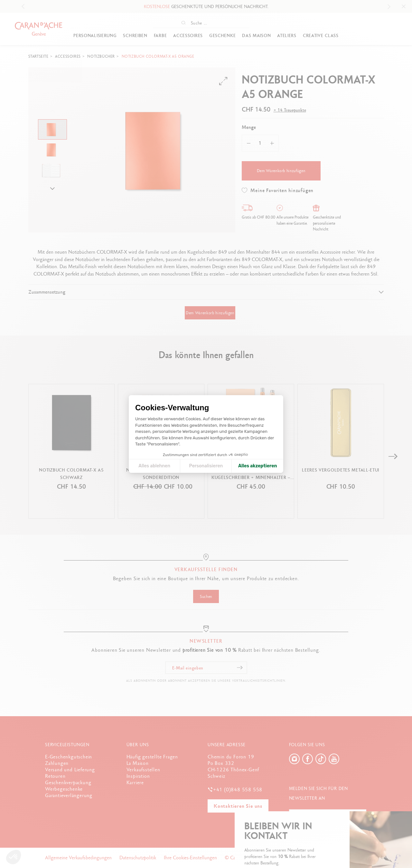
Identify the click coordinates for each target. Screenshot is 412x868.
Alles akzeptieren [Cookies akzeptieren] (258, 466)
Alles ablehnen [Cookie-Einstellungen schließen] (154, 466)
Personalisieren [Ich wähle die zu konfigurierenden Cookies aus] (206, 466)
